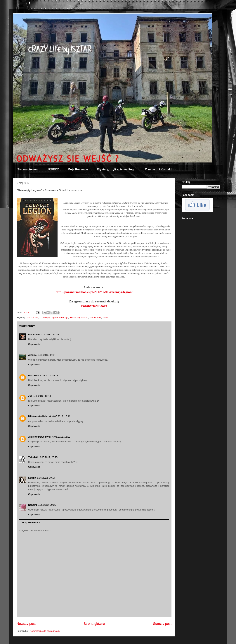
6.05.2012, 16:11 (61, 416)
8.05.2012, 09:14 (46, 478)
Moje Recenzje (78, 169)
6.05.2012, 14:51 (47, 355)
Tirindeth (33, 457)
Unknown (34, 375)
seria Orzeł (95, 317)
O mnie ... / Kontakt (158, 169)
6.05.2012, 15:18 (49, 375)
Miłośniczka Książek (40, 416)
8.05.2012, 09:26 (47, 505)
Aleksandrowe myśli (40, 437)
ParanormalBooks (94, 306)
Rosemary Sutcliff (79, 317)
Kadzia (32, 478)
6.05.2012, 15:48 (42, 396)
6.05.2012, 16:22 (61, 437)
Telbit (105, 317)
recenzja (64, 317)
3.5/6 (36, 317)
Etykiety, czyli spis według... (116, 169)
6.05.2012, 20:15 (48, 457)
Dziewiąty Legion (49, 317)
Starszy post (162, 624)
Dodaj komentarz (30, 522)
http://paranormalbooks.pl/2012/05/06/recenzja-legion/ (94, 292)
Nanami (33, 505)
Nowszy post (26, 624)
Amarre (32, 355)
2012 (29, 317)
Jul (30, 396)
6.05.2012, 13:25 (50, 334)
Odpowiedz (34, 344)
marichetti (34, 334)
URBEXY (53, 169)
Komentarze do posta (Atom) (45, 631)
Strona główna (27, 169)
